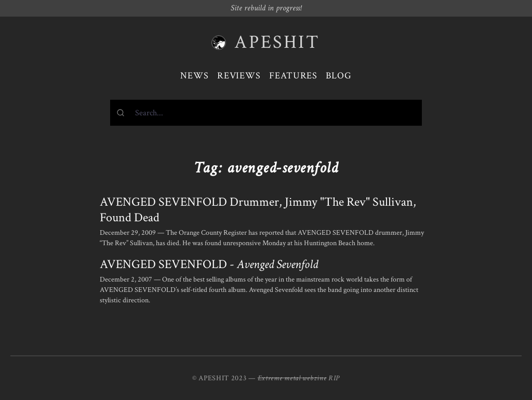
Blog (339, 76)
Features (293, 76)
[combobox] (266, 113)
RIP (334, 378)
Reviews (239, 76)
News (195, 76)
